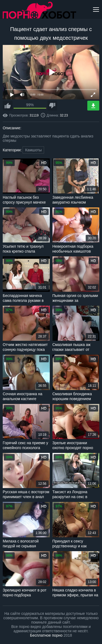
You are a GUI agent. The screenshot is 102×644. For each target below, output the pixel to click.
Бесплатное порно (46, 635)
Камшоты (33, 150)
